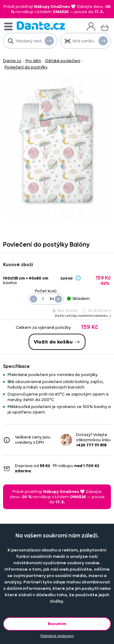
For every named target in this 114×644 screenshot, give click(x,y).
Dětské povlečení (63, 61)
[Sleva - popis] (78, 278)
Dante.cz (12, 61)
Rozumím (57, 624)
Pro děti (33, 61)
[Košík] (105, 27)
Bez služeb (65, 310)
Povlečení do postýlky (26, 67)
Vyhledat (49, 40)
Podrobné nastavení (57, 636)
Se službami (97, 310)
